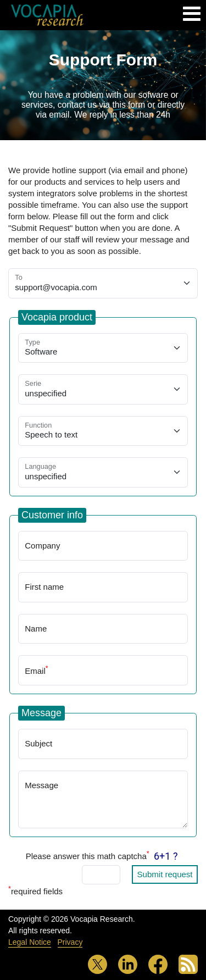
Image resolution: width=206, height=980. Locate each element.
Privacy (70, 942)
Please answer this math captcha (88, 855)
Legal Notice (30, 942)
